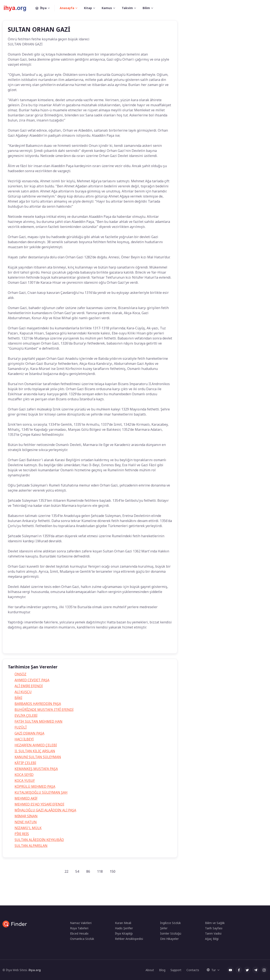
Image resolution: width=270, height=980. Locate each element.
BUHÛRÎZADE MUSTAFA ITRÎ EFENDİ (44, 710)
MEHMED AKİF (26, 798)
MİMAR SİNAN (26, 816)
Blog (162, 970)
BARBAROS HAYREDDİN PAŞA (38, 704)
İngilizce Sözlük (170, 923)
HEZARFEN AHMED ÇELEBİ (36, 745)
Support (176, 970)
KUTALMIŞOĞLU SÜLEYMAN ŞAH (41, 792)
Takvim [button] (127, 8)
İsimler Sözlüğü (171, 933)
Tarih (15, 644)
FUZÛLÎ (21, 727)
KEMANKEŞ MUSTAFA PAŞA (36, 769)
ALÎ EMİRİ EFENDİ (29, 686)
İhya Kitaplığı (124, 933)
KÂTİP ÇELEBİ (25, 763)
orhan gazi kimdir (58, 644)
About (150, 970)
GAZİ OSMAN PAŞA (29, 733)
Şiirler (164, 928)
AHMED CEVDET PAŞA (32, 680)
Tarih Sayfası (214, 928)
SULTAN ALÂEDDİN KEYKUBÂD (39, 840)
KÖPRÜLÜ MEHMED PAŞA (35, 786)
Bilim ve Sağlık (215, 923)
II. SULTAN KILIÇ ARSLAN (35, 751)
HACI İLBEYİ (24, 739)
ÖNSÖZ (20, 674)
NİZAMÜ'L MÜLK (28, 828)
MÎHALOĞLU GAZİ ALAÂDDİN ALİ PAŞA (45, 810)
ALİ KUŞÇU (23, 692)
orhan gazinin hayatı (89, 644)
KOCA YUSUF (25, 781)
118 (100, 871)
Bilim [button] (146, 8)
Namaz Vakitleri (81, 923)
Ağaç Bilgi (212, 939)
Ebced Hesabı (79, 933)
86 (88, 871)
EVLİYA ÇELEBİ (26, 716)
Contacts (193, 970)
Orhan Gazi (33, 644)
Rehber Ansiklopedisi (129, 939)
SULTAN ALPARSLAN (31, 846)
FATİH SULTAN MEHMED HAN (38, 721)
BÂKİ (18, 698)
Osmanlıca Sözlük (82, 939)
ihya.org (35, 970)
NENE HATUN (26, 822)
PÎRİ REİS (22, 834)
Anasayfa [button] (67, 8)
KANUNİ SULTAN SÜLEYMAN (38, 757)
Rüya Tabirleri (79, 928)
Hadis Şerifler (124, 928)
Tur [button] (211, 970)
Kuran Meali (123, 923)
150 (113, 871)
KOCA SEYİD (24, 775)
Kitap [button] (88, 8)
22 (66, 871)
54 (77, 871)
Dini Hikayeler (169, 939)
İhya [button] (45, 8)
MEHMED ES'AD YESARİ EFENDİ (39, 804)
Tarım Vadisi (213, 933)
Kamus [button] (107, 8)
